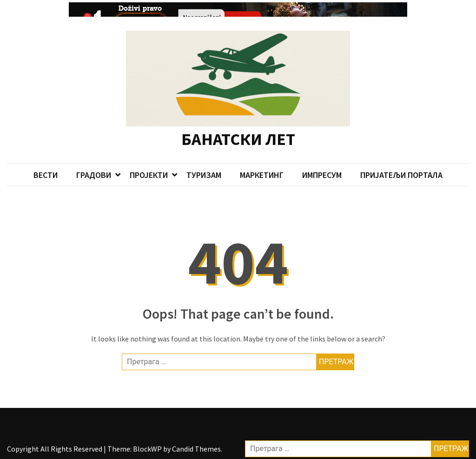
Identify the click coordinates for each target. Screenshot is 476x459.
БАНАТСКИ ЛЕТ (238, 131)
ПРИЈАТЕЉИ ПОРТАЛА (401, 166)
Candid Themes (196, 440)
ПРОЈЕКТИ (149, 166)
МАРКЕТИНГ (262, 166)
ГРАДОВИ (94, 166)
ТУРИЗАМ (204, 166)
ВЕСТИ (46, 166)
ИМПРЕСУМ (322, 166)
